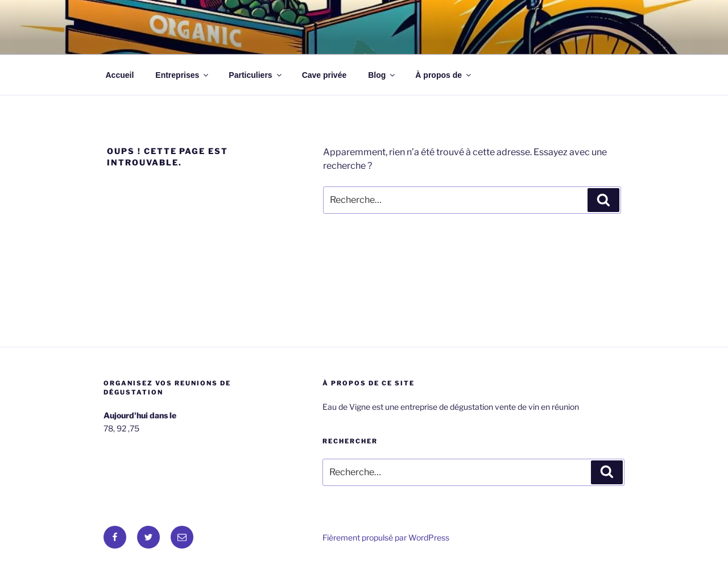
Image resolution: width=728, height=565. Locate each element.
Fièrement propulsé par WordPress (386, 537)
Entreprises (183, 75)
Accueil (120, 75)
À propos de (444, 75)
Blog (382, 75)
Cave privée (324, 75)
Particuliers (256, 75)
